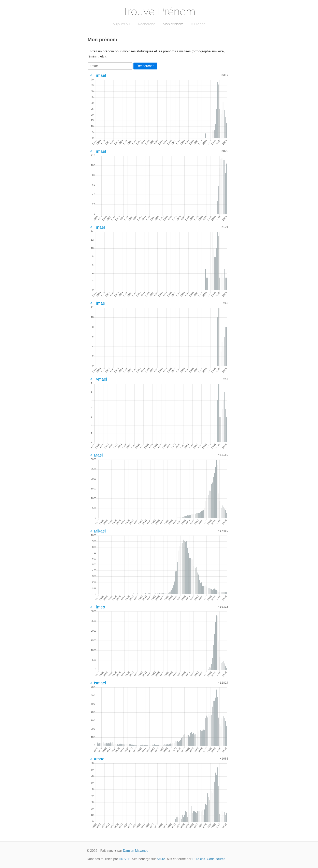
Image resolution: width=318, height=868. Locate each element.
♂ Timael (98, 75)
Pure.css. (199, 859)
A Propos (198, 24)
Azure (161, 859)
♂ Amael (97, 759)
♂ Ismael (98, 683)
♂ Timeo (97, 607)
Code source (216, 859)
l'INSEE (124, 859)
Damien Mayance (136, 851)
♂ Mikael (98, 531)
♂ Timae (97, 303)
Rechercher (145, 66)
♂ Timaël (98, 151)
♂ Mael (96, 455)
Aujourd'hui (122, 24)
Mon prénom (173, 24)
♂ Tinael (97, 227)
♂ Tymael (98, 379)
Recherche (147, 24)
